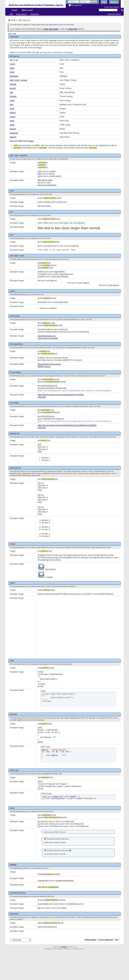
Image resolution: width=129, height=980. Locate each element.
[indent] (13, 84)
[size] (12, 68)
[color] (12, 64)
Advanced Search (114, 14)
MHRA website (91, 940)
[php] (12, 121)
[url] (11, 92)
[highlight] (14, 76)
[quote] (13, 129)
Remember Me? (75, 5)
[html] (12, 125)
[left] (12, 80)
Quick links (34, 14)
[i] (14, 60)
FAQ (11, 14)
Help (104, 2)
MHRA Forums (44, 367)
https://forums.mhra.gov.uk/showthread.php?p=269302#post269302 (67, 425)
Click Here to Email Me (48, 338)
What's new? (27, 10)
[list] (12, 104)
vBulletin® (64, 947)
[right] (17, 80)
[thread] (13, 96)
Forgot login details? (112, 7)
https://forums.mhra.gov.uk (49, 364)
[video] (13, 113)
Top (117, 940)
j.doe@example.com (47, 336)
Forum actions (21, 14)
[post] (12, 100)
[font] (12, 72)
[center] (24, 80)
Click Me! (42, 397)
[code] (12, 117)
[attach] (13, 137)
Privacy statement (106, 940)
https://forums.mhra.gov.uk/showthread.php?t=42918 (61, 395)
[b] (11, 60)
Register (114, 2)
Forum (14, 10)
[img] (12, 109)
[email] (13, 88)
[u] (17, 60)
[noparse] (14, 133)
